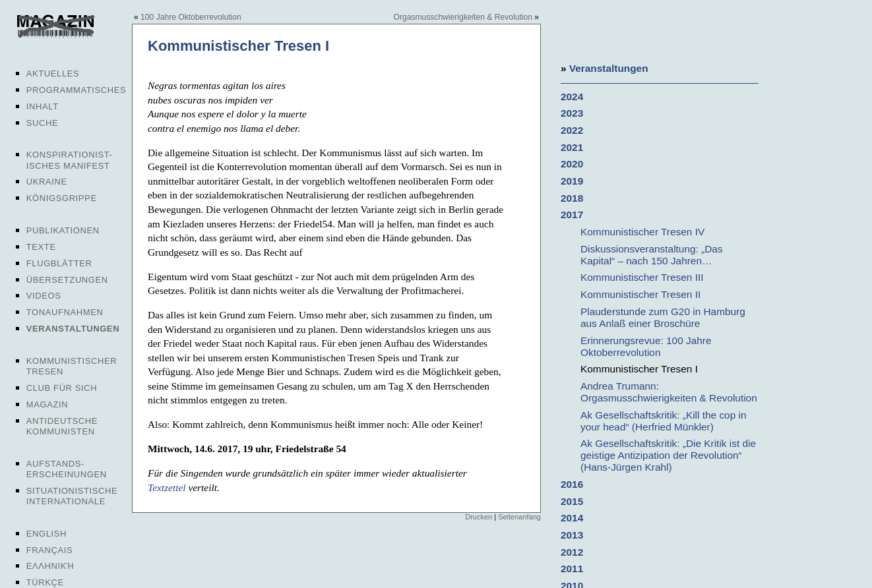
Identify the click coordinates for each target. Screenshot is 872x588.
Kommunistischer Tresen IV (642, 232)
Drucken (479, 517)
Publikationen (63, 230)
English (47, 534)
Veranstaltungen (73, 329)
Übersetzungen (67, 280)
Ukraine (47, 182)
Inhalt (43, 106)
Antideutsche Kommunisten (62, 426)
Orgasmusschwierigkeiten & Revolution (463, 17)
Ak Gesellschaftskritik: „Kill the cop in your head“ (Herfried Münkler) (663, 421)
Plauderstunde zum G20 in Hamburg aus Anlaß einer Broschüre (663, 317)
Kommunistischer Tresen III (642, 277)
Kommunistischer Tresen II (640, 294)
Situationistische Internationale (72, 496)
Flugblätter (59, 263)
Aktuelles (53, 73)
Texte (41, 247)
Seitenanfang (519, 517)
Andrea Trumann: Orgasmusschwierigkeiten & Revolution (669, 392)
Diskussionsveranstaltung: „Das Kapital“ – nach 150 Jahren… (652, 255)
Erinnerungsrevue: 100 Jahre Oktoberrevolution (646, 346)
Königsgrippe (62, 198)
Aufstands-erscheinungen (67, 469)
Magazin (47, 404)
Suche (42, 123)
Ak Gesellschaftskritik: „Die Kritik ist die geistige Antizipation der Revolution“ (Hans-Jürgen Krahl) (668, 455)
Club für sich (62, 388)
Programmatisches (77, 90)
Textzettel (167, 487)
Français (50, 550)
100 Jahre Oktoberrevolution (191, 17)
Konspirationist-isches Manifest (70, 160)
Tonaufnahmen (65, 312)
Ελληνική (50, 566)
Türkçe (45, 582)
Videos (44, 296)
